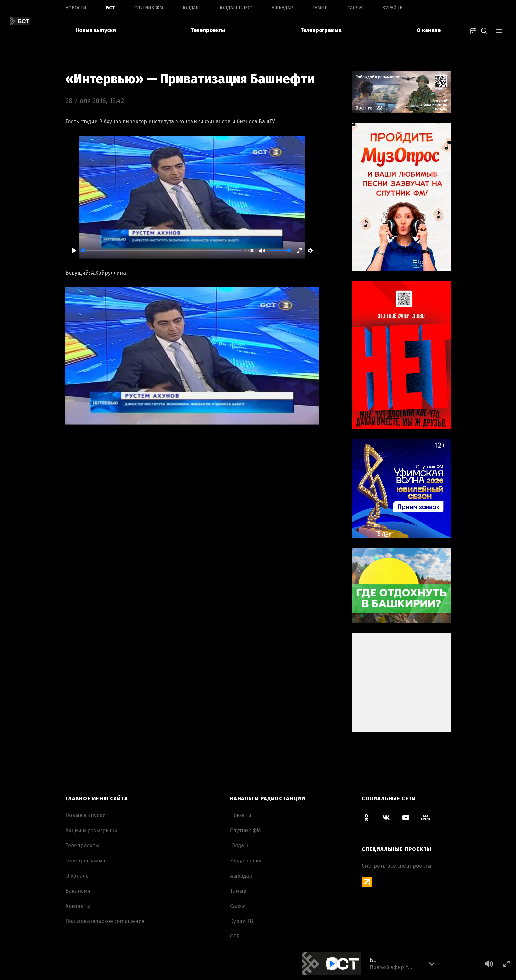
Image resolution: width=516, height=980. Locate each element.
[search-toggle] (484, 30)
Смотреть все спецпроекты (397, 866)
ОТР (235, 936)
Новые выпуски (96, 30)
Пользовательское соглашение (105, 921)
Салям (355, 8)
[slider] (161, 250)
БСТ (110, 8)
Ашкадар (282, 8)
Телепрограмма (321, 30)
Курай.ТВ (393, 8)
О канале (429, 30)
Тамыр (320, 8)
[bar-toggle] (499, 30)
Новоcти (76, 8)
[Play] (74, 251)
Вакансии (78, 891)
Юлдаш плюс (236, 8)
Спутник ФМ (149, 8)
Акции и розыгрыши (91, 830)
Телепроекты (208, 30)
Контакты (78, 906)
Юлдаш (191, 8)
